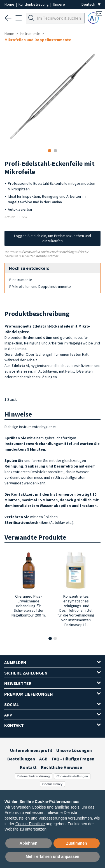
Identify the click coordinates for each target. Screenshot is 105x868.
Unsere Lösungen (74, 750)
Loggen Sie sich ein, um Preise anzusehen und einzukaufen (53, 238)
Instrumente (30, 34)
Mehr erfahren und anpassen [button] (53, 856)
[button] (50, 638)
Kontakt (28, 767)
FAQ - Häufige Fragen (73, 759)
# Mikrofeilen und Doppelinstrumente (40, 286)
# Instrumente (21, 280)
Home (10, 4)
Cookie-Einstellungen (72, 776)
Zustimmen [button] (77, 843)
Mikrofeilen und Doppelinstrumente (38, 40)
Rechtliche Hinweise (61, 767)
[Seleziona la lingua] (91, 4)
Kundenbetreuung (34, 4)
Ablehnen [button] (29, 843)
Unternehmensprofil (31, 750)
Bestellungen (21, 759)
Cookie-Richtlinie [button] (30, 824)
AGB (43, 759)
